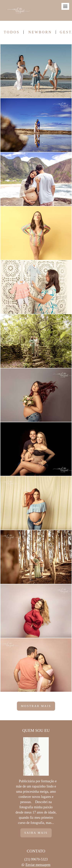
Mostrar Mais (36, 706)
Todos (12, 32)
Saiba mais (36, 833)
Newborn (40, 32)
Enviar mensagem (38, 865)
